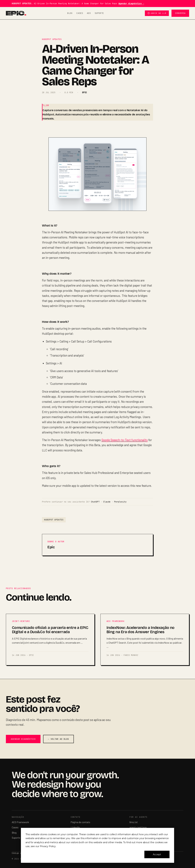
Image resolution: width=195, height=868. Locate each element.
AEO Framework (20, 822)
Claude (107, 502)
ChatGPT (95, 502)
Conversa (180, 13)
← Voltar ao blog (58, 739)
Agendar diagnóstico (23, 739)
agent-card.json (138, 827)
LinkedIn (75, 827)
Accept (157, 854)
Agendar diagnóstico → (131, 4)
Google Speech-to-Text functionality (125, 440)
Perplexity (120, 502)
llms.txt (134, 822)
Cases (80, 13)
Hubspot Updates (54, 520)
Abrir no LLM (157, 13)
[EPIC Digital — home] (16, 13)
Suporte (99, 13)
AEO (89, 13)
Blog (70, 13)
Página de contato (80, 822)
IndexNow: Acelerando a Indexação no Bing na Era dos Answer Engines (140, 630)
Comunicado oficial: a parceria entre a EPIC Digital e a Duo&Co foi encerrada (50, 630)
